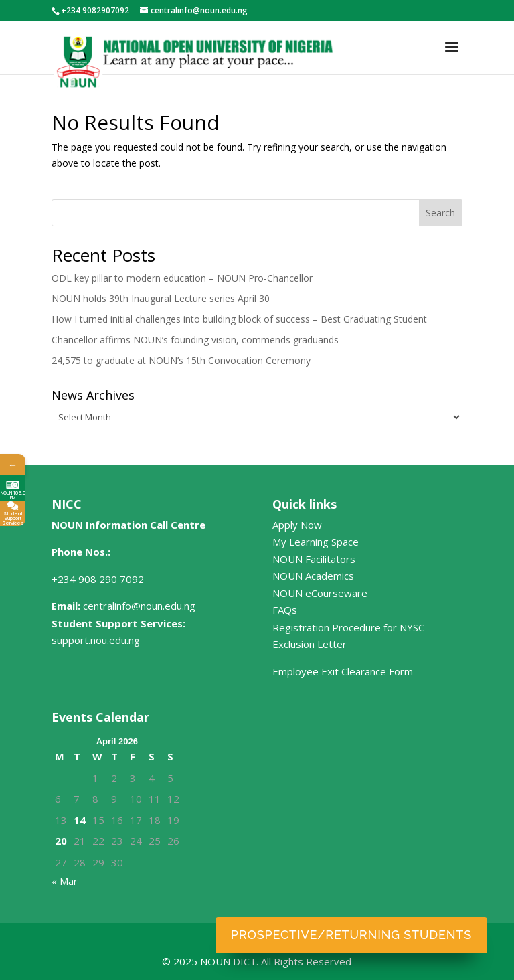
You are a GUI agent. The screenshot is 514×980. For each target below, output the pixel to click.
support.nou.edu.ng (96, 640)
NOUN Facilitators (314, 559)
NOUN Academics (313, 576)
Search (440, 213)
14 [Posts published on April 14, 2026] (80, 820)
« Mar (65, 881)
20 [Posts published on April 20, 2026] (61, 841)
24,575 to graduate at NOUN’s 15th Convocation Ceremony (181, 360)
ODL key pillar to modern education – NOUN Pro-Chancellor (182, 278)
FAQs (285, 610)
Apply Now (297, 525)
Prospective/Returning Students (351, 935)
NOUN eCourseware (320, 593)
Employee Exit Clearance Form (343, 671)
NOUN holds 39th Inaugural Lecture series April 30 (161, 298)
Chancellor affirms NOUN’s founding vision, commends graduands (195, 340)
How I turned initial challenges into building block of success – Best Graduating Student (239, 319)
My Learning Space (316, 542)
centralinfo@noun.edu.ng (139, 606)
